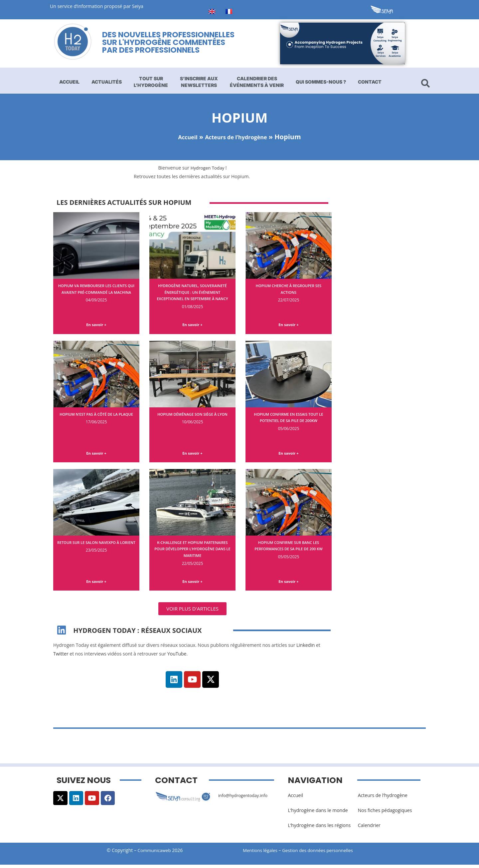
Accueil (69, 82)
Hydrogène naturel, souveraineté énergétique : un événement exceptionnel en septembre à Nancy (193, 295)
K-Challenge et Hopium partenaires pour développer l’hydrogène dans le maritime (192, 551)
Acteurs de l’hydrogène (238, 137)
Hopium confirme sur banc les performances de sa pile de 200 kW (289, 551)
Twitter (61, 657)
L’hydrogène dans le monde (318, 814)
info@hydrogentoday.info (246, 799)
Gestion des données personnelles (323, 854)
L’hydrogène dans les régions (319, 829)
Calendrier (369, 829)
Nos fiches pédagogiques (385, 814)
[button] (192, 612)
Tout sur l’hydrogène (151, 82)
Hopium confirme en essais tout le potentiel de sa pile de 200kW (289, 421)
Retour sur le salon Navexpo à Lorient (96, 548)
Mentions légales (261, 854)
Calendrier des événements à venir (257, 82)
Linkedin (306, 649)
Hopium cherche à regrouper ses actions (289, 289)
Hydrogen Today (207, 168)
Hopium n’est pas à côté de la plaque (96, 418)
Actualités (107, 82)
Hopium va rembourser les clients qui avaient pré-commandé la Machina (96, 292)
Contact (370, 82)
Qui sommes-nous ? (321, 82)
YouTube (177, 657)
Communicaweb (154, 854)
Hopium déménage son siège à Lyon (193, 418)
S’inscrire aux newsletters (199, 82)
